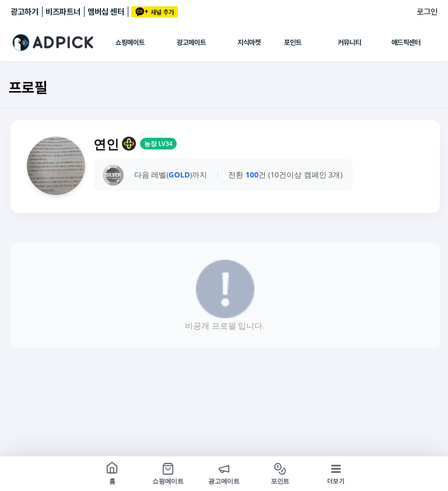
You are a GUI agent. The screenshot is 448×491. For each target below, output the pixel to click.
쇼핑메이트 (130, 43)
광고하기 (24, 12)
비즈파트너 (63, 12)
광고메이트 (191, 43)
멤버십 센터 (106, 12)
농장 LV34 (158, 144)
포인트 (293, 43)
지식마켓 (249, 43)
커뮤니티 (349, 43)
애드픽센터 (406, 43)
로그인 (427, 12)
